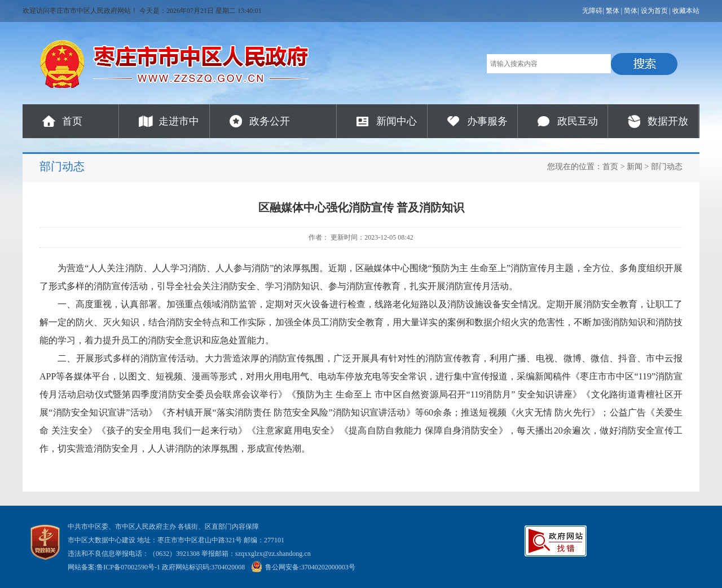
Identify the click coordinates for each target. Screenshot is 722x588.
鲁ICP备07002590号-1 (128, 567)
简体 (631, 11)
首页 (72, 121)
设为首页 (654, 11)
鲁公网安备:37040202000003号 (303, 567)
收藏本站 (686, 11)
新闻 (635, 167)
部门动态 (667, 167)
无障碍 (592, 11)
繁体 (613, 11)
